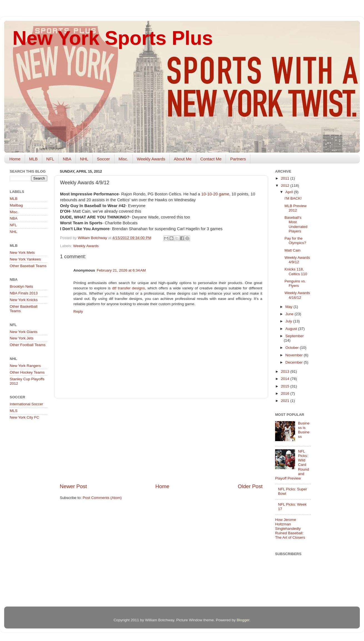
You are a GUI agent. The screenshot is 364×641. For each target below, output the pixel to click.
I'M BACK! (293, 198)
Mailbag (16, 205)
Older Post (250, 486)
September (295, 336)
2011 (286, 178)
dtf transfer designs (129, 288)
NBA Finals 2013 (24, 293)
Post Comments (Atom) (102, 498)
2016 (286, 393)
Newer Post (73, 486)
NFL (50, 159)
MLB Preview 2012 (296, 208)
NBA (67, 159)
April (290, 192)
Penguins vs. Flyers (295, 283)
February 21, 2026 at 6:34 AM (121, 270)
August (292, 329)
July (289, 321)
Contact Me (211, 159)
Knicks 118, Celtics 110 (296, 271)
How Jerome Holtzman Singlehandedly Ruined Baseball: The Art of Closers (290, 529)
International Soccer (26, 404)
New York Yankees (25, 259)
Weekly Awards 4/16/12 (297, 295)
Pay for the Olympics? (295, 241)
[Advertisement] (161, 441)
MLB (33, 159)
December (295, 362)
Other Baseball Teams (28, 266)
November (295, 355)
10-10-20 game (215, 194)
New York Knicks (24, 300)
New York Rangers (25, 366)
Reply (78, 311)
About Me (183, 159)
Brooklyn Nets (21, 286)
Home (15, 159)
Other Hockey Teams (27, 372)
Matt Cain (293, 250)
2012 (286, 186)
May (289, 307)
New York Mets (22, 253)
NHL (84, 159)
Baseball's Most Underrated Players (296, 224)
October (293, 348)
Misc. (124, 159)
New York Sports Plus (113, 38)
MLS (14, 411)
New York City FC (24, 417)
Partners (238, 159)
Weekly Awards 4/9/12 (297, 260)
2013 (286, 372)
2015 (286, 386)
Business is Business (304, 430)
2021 (286, 401)
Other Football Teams (28, 345)
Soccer (104, 159)
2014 (286, 379)
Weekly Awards (151, 159)
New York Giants (24, 332)
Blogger (243, 620)
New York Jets (22, 338)
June (290, 314)
